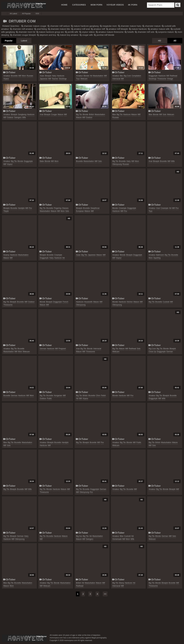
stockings (63, 79)
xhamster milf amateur (22, 29)
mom (24, 76)
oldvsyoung (117, 164)
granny (6, 255)
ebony (122, 583)
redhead (174, 76)
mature (60, 114)
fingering (58, 208)
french (65, 302)
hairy (54, 76)
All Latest (13, 14)
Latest (24, 41)
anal (41, 114)
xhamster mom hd (26, 32)
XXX (37, 14)
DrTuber (9, 72)
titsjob (6, 211)
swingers (18, 117)
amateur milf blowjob (117, 29)
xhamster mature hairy (130, 26)
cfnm (98, 396)
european (80, 211)
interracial (116, 79)
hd (91, 76)
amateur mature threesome (110, 32)
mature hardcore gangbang (85, 26)
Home (64, 5)
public (49, 399)
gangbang (22, 114)
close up (152, 352)
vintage (170, 79)
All (175, 41)
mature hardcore (138, 29)
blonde (86, 76)
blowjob (48, 76)
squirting (157, 258)
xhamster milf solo (145, 32)
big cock (127, 76)
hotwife (129, 32)
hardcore (61, 76)
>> (105, 594)
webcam (84, 79)
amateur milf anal (81, 29)
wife (24, 117)
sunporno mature (165, 32)
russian (30, 76)
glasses (65, 208)
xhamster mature (151, 26)
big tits (79, 114)
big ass (79, 536)
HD (160, 41)
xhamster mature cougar (34, 26)
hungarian (58, 396)
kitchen (130, 302)
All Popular (26, 14)
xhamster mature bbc (59, 29)
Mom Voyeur (24, 6)
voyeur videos (87, 32)
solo (165, 114)
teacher (55, 79)
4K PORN (133, 5)
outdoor (10, 117)
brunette (14, 76)
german (43, 349)
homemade (117, 539)
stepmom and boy (47, 35)
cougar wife (86, 35)
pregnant (62, 349)
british (91, 114)
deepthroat (95, 208)
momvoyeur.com (24, 638)
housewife (88, 302)
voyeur (6, 79)
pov (30, 208)
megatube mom (108, 26)
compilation (136, 76)
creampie (123, 208)
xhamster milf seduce (59, 26)
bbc (121, 76)
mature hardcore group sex (50, 32)
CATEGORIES (79, 5)
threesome (162, 79)
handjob (21, 208)
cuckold (166, 302)
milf (20, 76)
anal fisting (41, 29)
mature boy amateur (68, 35)
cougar (54, 114)
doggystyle (153, 76)
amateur (7, 76)
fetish (103, 396)
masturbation (98, 76)
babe (42, 161)
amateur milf (98, 29)
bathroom (160, 255)
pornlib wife (72, 32)
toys (78, 79)
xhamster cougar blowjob (23, 35)
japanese (44, 79)
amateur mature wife (159, 29)
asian (42, 76)
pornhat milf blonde (104, 35)
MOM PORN (97, 5)
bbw (114, 114)
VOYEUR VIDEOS (115, 5)
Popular (9, 41)
